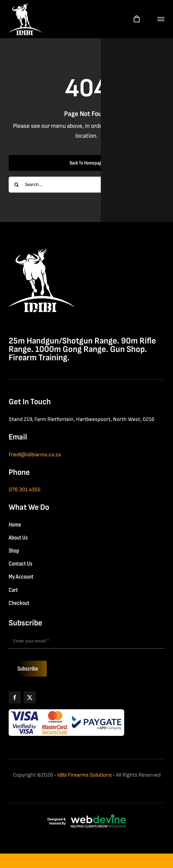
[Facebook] (15, 697)
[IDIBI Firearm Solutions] (41, 251)
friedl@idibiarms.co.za (35, 455)
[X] (30, 697)
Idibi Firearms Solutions (84, 775)
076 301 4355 (25, 490)
